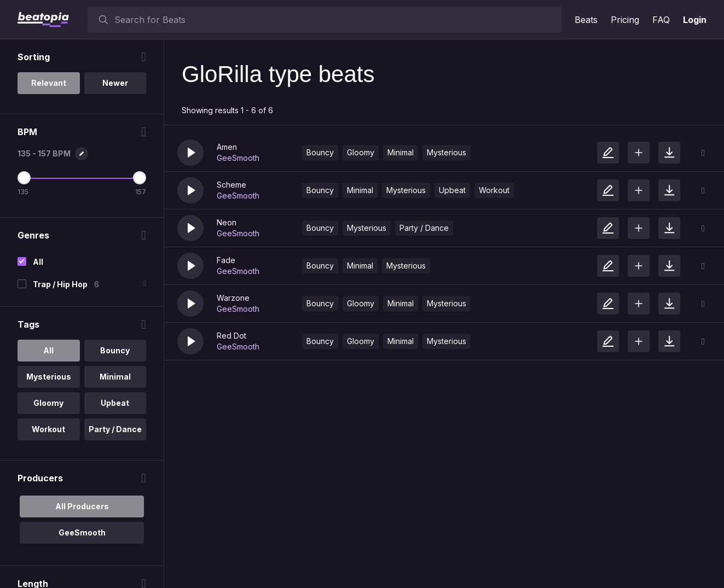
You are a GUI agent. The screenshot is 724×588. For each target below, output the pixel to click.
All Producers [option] (82, 506)
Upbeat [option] (115, 403)
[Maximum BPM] (140, 178)
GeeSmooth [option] (82, 532)
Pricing (625, 20)
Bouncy (320, 152)
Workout (494, 190)
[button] (190, 153)
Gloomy (361, 152)
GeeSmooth (238, 158)
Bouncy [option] (115, 350)
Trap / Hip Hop (60, 284)
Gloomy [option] (48, 403)
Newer (115, 83)
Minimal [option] (115, 377)
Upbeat (452, 190)
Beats (586, 20)
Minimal (401, 152)
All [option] (48, 350)
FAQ (661, 20)
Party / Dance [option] (115, 429)
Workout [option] (48, 429)
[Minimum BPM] (24, 178)
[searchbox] (335, 20)
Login (695, 20)
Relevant (49, 83)
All (38, 262)
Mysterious (447, 152)
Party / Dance (424, 228)
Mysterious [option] (49, 377)
